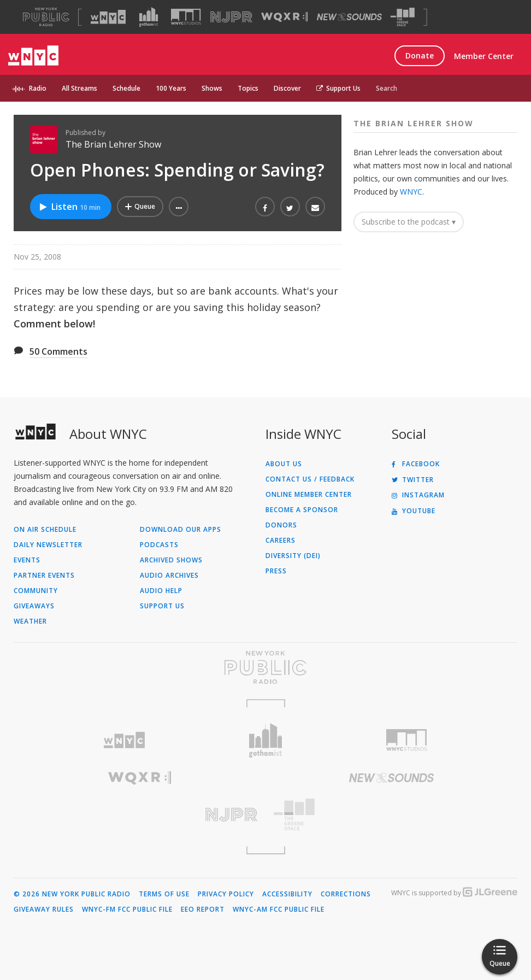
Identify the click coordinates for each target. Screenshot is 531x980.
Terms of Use (164, 894)
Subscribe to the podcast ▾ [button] (409, 222)
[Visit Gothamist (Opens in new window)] (149, 17)
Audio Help (161, 591)
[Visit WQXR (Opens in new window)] (284, 17)
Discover (287, 88)
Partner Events (44, 576)
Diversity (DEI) (293, 556)
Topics (248, 88)
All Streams (79, 88)
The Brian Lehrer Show (113, 144)
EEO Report (203, 909)
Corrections (346, 894)
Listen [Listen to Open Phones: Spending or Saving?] (69, 207)
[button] (179, 207)
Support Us (338, 88)
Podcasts (159, 545)
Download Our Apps (181, 530)
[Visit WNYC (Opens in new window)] (108, 17)
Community (36, 591)
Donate (420, 55)
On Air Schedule (45, 530)
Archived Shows (171, 560)
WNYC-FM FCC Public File (127, 909)
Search (387, 88)
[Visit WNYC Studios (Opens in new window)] (186, 17)
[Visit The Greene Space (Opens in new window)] (403, 17)
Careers (281, 541)
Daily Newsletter (48, 545)
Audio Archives (169, 576)
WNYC (411, 192)
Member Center (484, 56)
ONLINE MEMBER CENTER (309, 495)
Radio (38, 88)
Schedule (126, 88)
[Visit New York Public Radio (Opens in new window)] (265, 667)
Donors (281, 525)
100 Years (171, 88)
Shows (212, 88)
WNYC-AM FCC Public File (279, 909)
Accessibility (287, 894)
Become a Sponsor (302, 510)
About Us (284, 464)
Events (27, 560)
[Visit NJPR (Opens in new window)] (231, 17)
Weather (30, 621)
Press (276, 571)
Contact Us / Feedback (310, 479)
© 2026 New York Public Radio (72, 894)
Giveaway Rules (44, 909)
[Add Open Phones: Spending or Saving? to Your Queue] (140, 207)
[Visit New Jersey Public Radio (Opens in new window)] (140, 815)
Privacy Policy (226, 894)
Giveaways (34, 606)
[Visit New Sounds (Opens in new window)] (349, 17)
